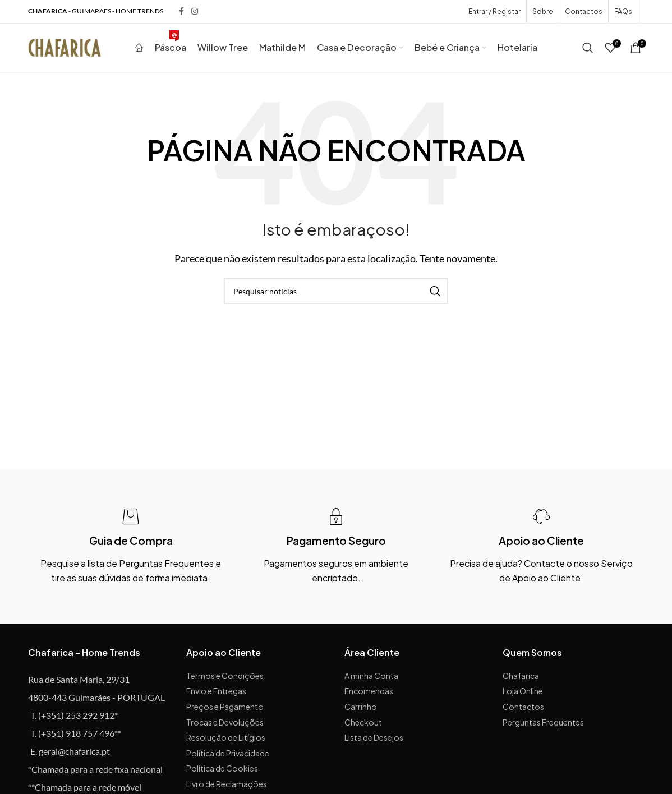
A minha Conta (371, 678)
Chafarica (521, 678)
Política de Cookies (222, 772)
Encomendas (369, 694)
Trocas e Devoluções (225, 725)
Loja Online (523, 694)
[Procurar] (588, 49)
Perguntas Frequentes (543, 725)
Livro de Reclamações (227, 787)
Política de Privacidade (228, 756)
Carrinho (361, 709)
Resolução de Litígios (226, 741)
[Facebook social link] (181, 12)
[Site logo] (65, 48)
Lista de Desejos (374, 741)
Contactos (523, 709)
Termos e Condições (225, 678)
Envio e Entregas (216, 694)
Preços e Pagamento (225, 709)
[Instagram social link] (195, 12)
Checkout (363, 725)
